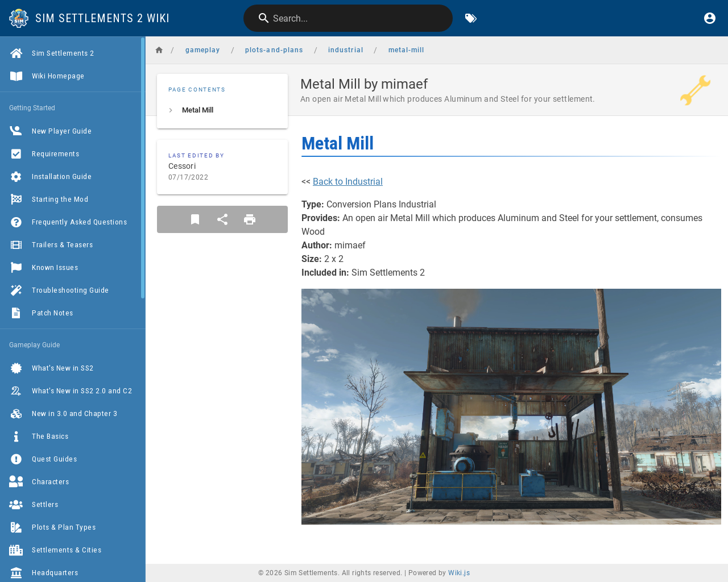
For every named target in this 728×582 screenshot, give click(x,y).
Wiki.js (459, 573)
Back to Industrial (348, 182)
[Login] (710, 18)
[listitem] (222, 110)
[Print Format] (250, 219)
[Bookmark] (195, 219)
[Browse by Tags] (471, 18)
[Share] (222, 219)
